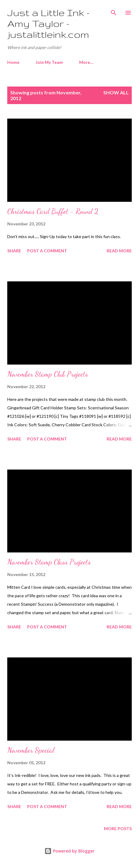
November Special (31, 750)
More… (86, 62)
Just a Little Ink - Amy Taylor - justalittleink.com (48, 23)
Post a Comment (47, 251)
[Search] (114, 11)
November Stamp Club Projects (48, 374)
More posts (118, 829)
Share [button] (14, 251)
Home (13, 62)
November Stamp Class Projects (49, 562)
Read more (119, 251)
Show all (116, 92)
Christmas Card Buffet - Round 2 (53, 211)
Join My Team (49, 62)
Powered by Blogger (69, 851)
